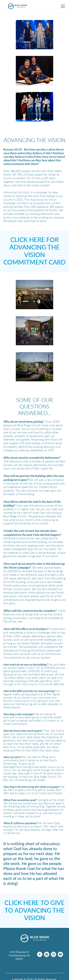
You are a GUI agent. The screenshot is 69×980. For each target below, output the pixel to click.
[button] (63, 6)
